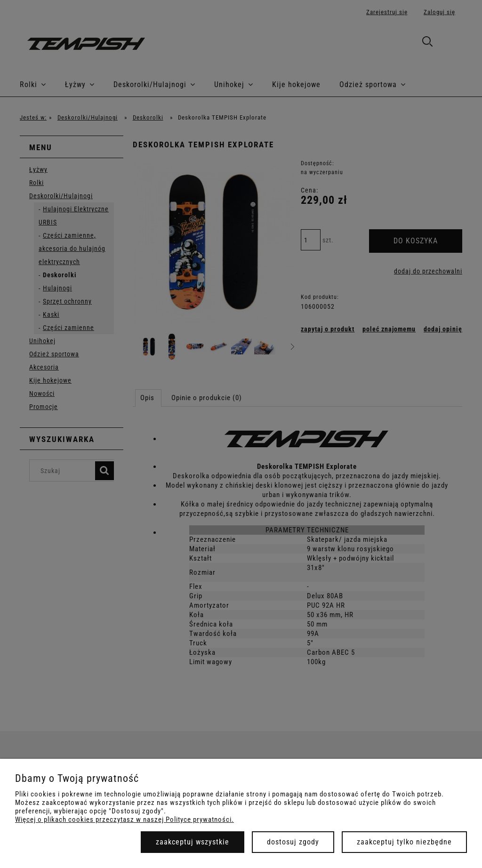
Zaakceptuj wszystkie (193, 842)
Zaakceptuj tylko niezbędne (404, 842)
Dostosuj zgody (293, 842)
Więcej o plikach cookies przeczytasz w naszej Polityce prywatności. (125, 820)
